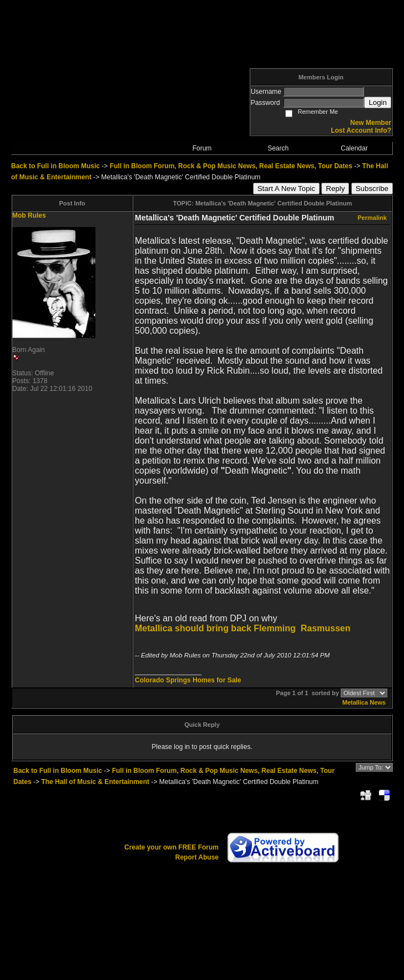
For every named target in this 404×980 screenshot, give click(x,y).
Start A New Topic (286, 189)
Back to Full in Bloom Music (55, 166)
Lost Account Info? (361, 130)
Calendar (354, 148)
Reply (335, 189)
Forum (202, 148)
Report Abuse (197, 857)
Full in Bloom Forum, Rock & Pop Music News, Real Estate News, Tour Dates (231, 166)
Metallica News (364, 702)
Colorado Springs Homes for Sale (188, 680)
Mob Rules (29, 215)
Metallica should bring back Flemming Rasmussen (243, 628)
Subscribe (372, 189)
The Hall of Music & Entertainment (95, 782)
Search (278, 148)
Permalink (372, 218)
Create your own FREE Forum (171, 847)
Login (378, 102)
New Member (371, 123)
